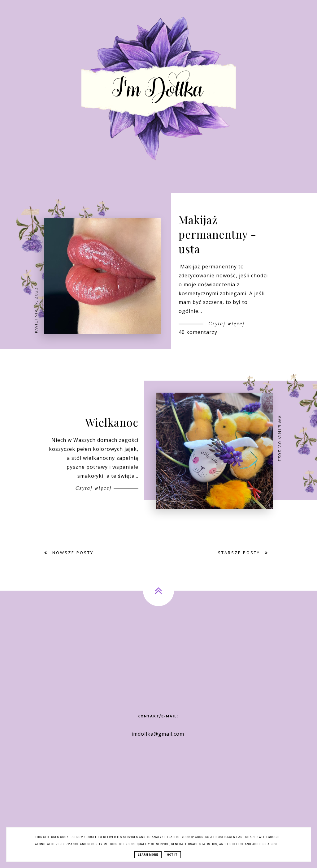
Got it (172, 855)
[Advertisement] (158, 661)
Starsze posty (240, 553)
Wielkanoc (112, 430)
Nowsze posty (72, 553)
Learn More (148, 855)
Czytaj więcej (226, 331)
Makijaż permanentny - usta (217, 242)
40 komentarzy (198, 340)
